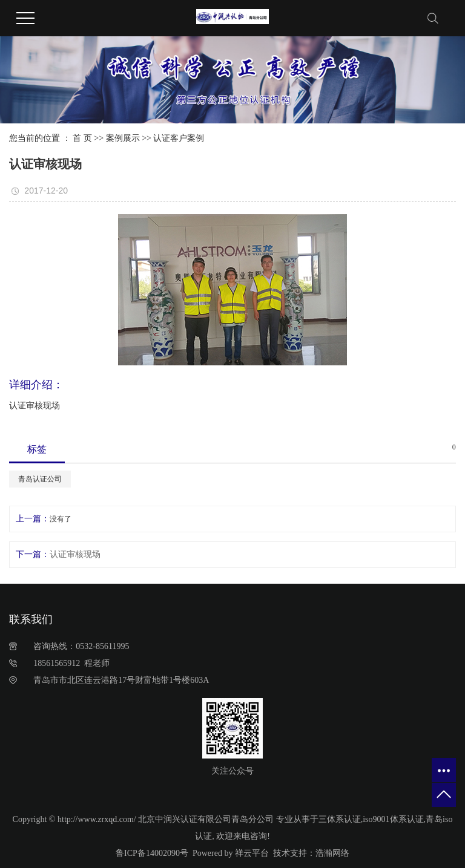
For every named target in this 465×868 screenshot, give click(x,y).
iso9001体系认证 (393, 819)
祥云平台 (252, 853)
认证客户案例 (179, 138)
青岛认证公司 (40, 479)
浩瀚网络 (332, 853)
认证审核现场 (75, 554)
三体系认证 (340, 819)
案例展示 (123, 138)
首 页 (82, 138)
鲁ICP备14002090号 (152, 853)
